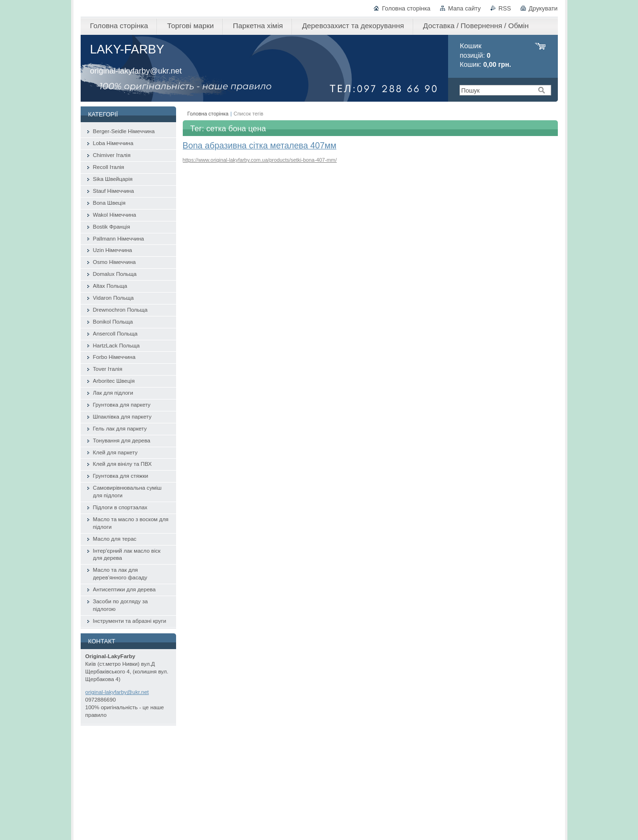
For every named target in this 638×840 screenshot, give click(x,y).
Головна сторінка (406, 8)
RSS (505, 8)
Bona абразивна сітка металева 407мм (260, 146)
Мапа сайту (465, 8)
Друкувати (543, 8)
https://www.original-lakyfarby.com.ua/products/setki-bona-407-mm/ (260, 160)
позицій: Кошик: (486, 55)
